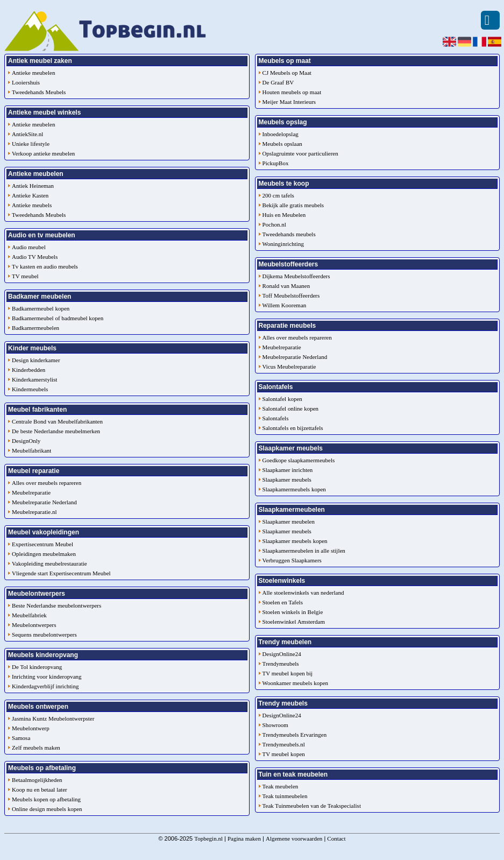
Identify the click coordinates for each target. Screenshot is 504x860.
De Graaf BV (278, 82)
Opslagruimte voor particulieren (300, 153)
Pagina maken (244, 838)
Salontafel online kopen (290, 408)
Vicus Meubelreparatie (289, 366)
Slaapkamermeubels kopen (294, 489)
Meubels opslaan (282, 144)
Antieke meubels (32, 205)
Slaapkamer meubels (287, 480)
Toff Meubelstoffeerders (291, 295)
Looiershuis (26, 82)
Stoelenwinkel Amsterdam (294, 622)
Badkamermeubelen (36, 328)
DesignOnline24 (282, 654)
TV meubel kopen (284, 754)
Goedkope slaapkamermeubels (299, 460)
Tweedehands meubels (289, 234)
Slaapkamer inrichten (288, 470)
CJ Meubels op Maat (287, 73)
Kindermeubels (30, 389)
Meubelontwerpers (34, 625)
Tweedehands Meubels (39, 92)
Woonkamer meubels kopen (296, 683)
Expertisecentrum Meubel (42, 544)
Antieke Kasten (30, 195)
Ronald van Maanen (286, 286)
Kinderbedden (29, 370)
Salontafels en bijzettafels (293, 428)
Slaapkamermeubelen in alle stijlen (304, 551)
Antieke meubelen (33, 73)
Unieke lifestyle (31, 144)
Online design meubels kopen (47, 809)
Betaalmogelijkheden (37, 780)
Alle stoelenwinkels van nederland (303, 593)
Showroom (275, 725)
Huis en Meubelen (284, 215)
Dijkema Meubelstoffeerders (296, 276)
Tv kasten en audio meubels (45, 266)
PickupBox (276, 163)
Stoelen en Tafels (283, 602)
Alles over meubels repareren (47, 483)
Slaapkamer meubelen (289, 521)
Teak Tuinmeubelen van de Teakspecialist (312, 806)
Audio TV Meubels (35, 257)
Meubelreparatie (31, 492)
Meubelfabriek (29, 615)
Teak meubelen (281, 786)
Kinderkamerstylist (34, 379)
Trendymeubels (281, 664)
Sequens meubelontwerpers (44, 635)
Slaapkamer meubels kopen (295, 541)
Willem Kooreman (285, 305)
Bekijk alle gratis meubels (293, 205)
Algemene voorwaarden (294, 838)
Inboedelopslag (281, 134)
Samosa (21, 738)
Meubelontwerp (31, 728)
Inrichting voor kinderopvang (47, 676)
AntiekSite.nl (27, 134)
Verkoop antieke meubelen (43, 153)
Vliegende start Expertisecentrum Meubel (61, 573)
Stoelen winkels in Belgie (293, 612)
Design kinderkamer (36, 360)
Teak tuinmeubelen (285, 796)
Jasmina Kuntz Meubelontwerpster (53, 718)
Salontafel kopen (282, 399)
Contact (336, 838)
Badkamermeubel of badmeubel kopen (58, 318)
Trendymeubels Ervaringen (295, 735)
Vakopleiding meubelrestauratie (49, 563)
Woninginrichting (283, 244)
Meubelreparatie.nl (34, 512)
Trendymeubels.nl (284, 744)
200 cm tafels (278, 195)
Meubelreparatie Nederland (44, 502)
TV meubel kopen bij (288, 673)
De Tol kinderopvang (37, 667)
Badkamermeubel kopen (41, 308)
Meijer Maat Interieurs (289, 102)
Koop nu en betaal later (40, 789)
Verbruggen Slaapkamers (292, 560)
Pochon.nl (274, 224)
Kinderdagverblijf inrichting (45, 686)
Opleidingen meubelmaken (44, 554)
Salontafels (276, 418)
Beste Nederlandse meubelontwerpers (56, 605)
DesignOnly (26, 441)
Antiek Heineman (33, 186)
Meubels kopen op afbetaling (46, 799)
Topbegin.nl (208, 838)
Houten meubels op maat (292, 92)
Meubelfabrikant (31, 450)
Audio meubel (29, 247)
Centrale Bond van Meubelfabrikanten (57, 421)
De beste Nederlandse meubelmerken (56, 431)
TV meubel (25, 276)
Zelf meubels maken (36, 748)
